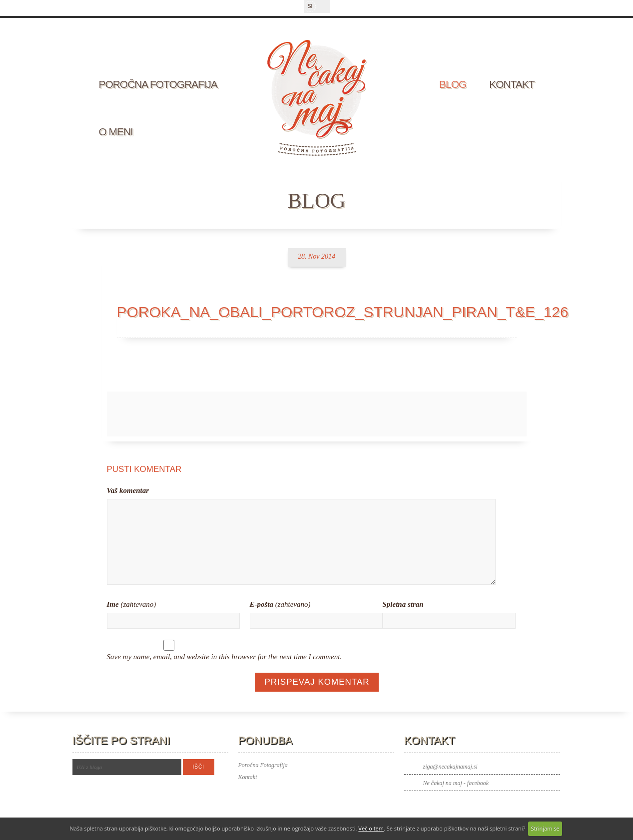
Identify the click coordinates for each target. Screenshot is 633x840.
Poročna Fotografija (263, 765)
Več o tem (371, 828)
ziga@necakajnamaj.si (450, 767)
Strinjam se (545, 828)
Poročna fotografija (158, 84)
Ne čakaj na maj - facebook (456, 783)
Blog (453, 84)
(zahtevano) (132, 604)
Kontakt (512, 84)
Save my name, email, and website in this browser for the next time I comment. (225, 657)
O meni (116, 132)
